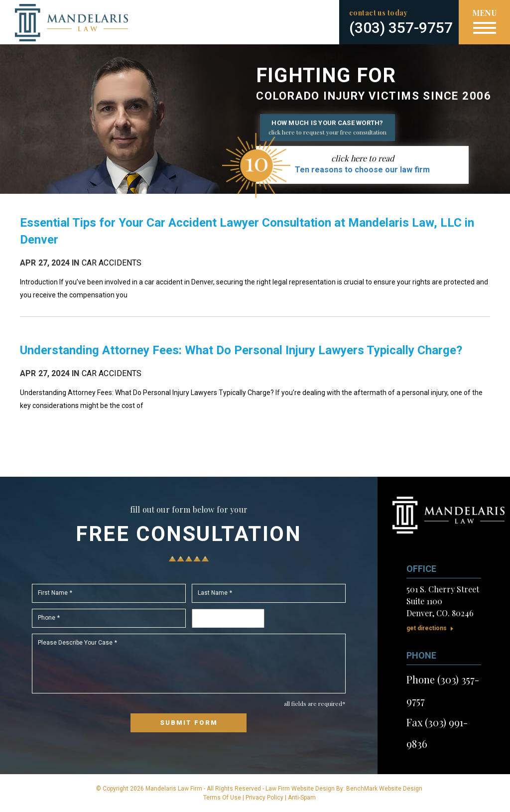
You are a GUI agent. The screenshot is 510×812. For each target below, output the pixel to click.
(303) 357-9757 (401, 28)
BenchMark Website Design (384, 789)
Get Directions (427, 628)
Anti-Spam (302, 798)
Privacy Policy (264, 798)
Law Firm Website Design (300, 789)
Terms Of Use (222, 798)
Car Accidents (112, 263)
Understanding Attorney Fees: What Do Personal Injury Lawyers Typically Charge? (241, 350)
